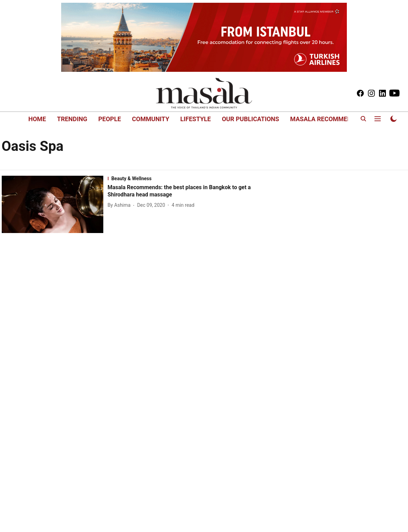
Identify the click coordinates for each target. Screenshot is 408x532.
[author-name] (120, 205)
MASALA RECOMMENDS (325, 119)
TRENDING (72, 119)
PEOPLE (110, 119)
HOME (37, 119)
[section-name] (187, 178)
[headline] (187, 191)
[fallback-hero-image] (55, 204)
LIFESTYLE (196, 119)
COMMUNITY (151, 119)
